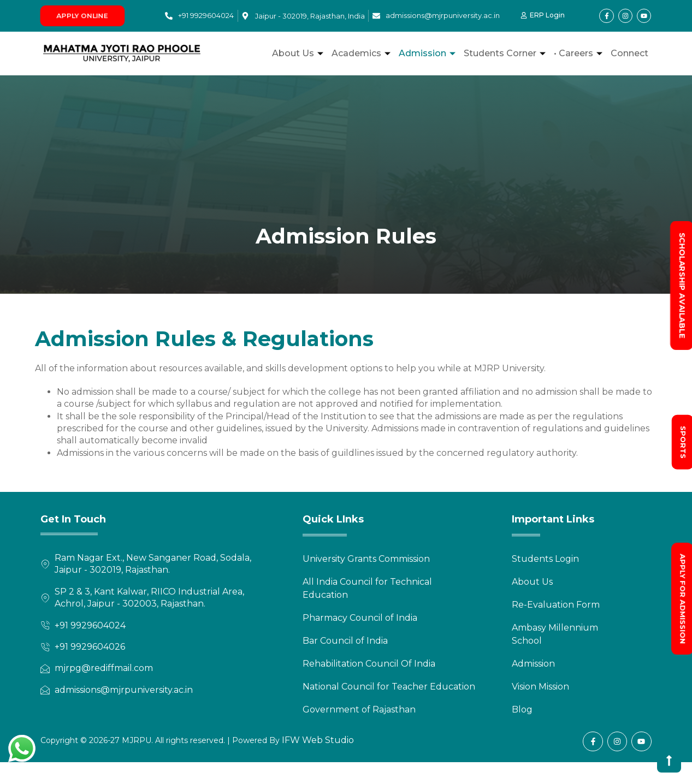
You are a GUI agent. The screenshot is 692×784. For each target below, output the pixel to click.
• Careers (579, 53)
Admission (428, 53)
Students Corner (506, 53)
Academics (362, 53)
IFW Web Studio (317, 740)
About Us (299, 53)
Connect (629, 53)
